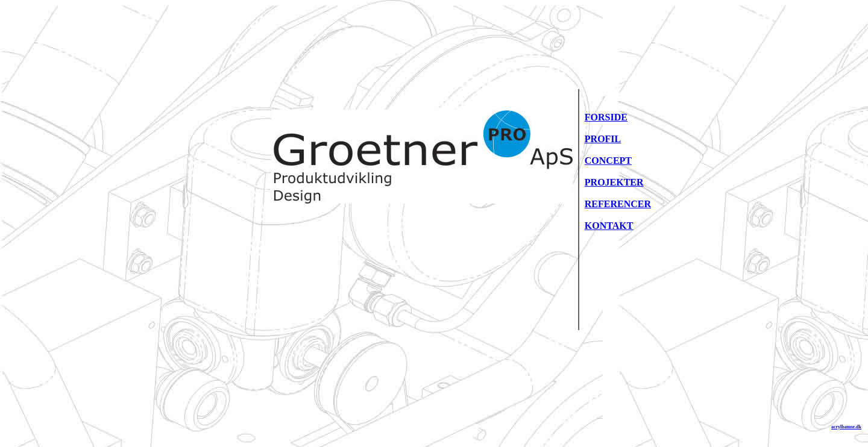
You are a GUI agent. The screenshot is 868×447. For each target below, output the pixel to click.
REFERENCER (618, 204)
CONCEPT (608, 161)
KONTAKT (609, 226)
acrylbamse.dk (846, 427)
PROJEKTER (614, 182)
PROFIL (603, 139)
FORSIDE (606, 117)
